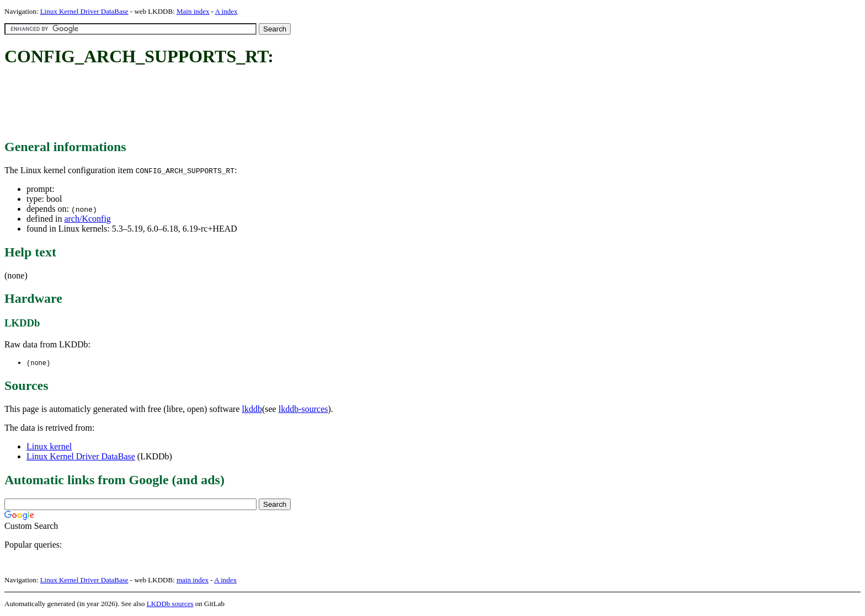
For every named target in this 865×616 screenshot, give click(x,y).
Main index (193, 11)
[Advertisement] (205, 104)
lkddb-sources (303, 409)
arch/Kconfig (87, 219)
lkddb (252, 409)
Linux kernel (49, 447)
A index (226, 11)
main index (193, 580)
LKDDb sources (170, 604)
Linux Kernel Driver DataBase (84, 11)
